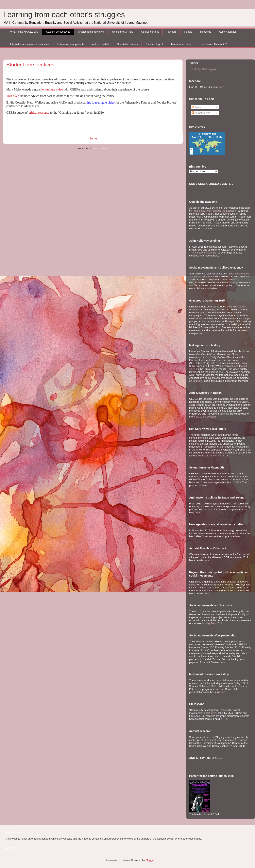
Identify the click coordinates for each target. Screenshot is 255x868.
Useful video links (181, 44)
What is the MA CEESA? (24, 32)
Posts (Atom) (101, 148)
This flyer (13, 96)
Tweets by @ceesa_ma (203, 69)
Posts (196, 107)
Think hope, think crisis (203, 253)
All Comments (201, 113)
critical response (39, 113)
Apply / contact (227, 32)
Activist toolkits (101, 44)
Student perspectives (58, 32)
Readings (206, 32)
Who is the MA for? (123, 32)
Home (93, 138)
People (188, 32)
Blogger (150, 860)
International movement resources (30, 44)
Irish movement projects (71, 44)
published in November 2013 (212, 456)
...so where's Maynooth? (213, 44)
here (221, 87)
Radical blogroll (154, 44)
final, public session (205, 417)
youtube (197, 381)
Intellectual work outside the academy (215, 211)
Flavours (172, 32)
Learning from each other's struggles (64, 15)
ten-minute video (52, 89)
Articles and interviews (91, 32)
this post (209, 509)
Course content (150, 32)
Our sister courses (127, 44)
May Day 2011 (214, 623)
